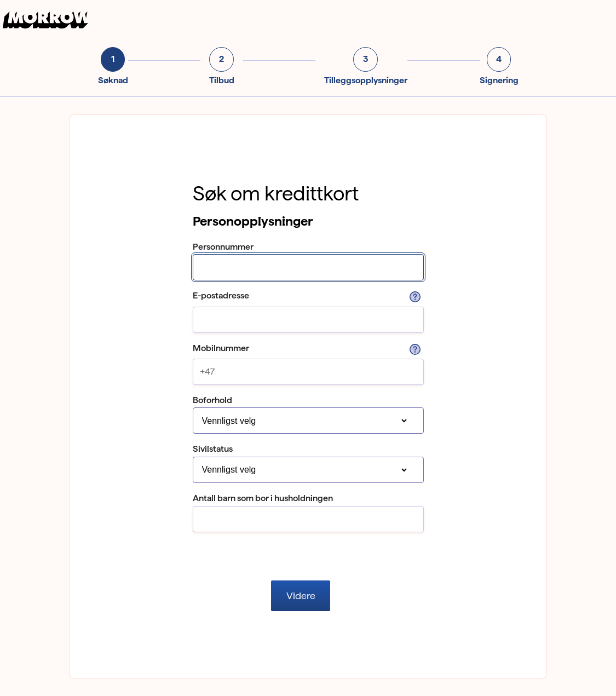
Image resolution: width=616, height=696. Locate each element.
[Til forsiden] (47, 25)
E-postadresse (221, 295)
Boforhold (212, 400)
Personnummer (223, 247)
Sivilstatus (213, 449)
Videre (301, 596)
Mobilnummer (221, 348)
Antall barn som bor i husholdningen (263, 498)
